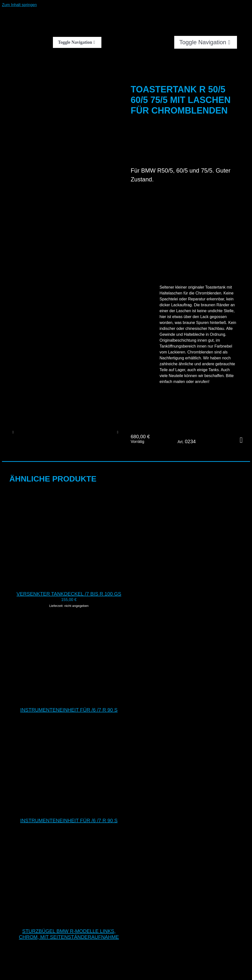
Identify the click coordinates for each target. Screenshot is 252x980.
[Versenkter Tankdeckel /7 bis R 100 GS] (71, 583)
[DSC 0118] (79, 432)
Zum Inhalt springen (19, 5)
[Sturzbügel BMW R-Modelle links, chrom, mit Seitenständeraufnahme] (71, 920)
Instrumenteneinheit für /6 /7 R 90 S (69, 710)
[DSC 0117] (103, 432)
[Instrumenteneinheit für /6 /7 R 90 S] (71, 699)
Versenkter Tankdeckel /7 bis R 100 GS (69, 594)
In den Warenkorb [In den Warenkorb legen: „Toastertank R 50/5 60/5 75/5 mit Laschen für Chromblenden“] (241, 440)
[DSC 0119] (56, 432)
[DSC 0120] (32, 432)
